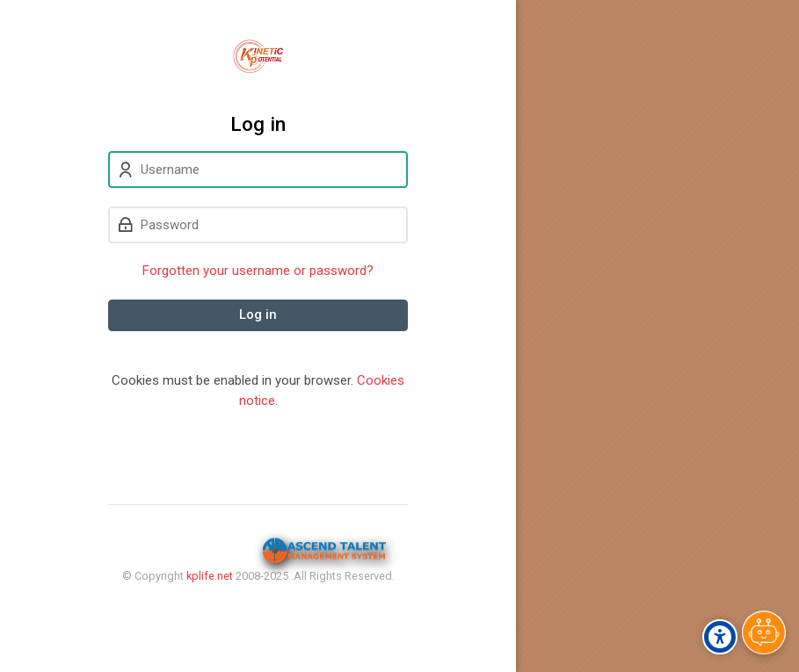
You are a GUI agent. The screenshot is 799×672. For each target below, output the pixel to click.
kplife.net (210, 576)
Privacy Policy (258, 610)
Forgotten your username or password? (258, 271)
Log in (258, 314)
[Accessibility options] (720, 637)
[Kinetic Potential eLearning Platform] (258, 56)
